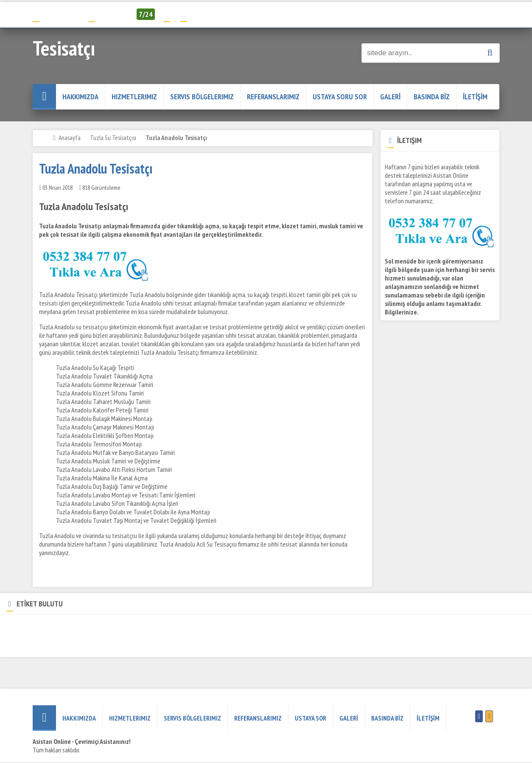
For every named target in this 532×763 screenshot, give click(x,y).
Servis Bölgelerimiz (202, 97)
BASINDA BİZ (432, 97)
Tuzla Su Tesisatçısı (113, 137)
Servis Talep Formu (210, 14)
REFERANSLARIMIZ (273, 97)
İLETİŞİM (475, 97)
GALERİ (390, 97)
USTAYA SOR (311, 718)
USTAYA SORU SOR (340, 97)
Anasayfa (70, 137)
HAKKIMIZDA (80, 97)
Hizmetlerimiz (134, 97)
